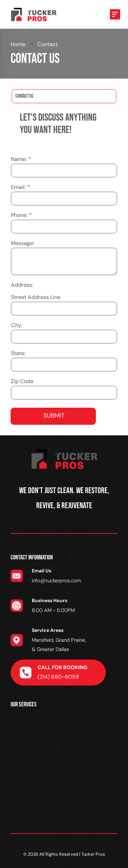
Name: (19, 159)
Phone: (19, 215)
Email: (18, 187)
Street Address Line (36, 297)
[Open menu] (115, 14)
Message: (23, 243)
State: (18, 353)
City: (17, 325)
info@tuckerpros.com (56, 581)
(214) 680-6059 (58, 677)
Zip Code (22, 381)
